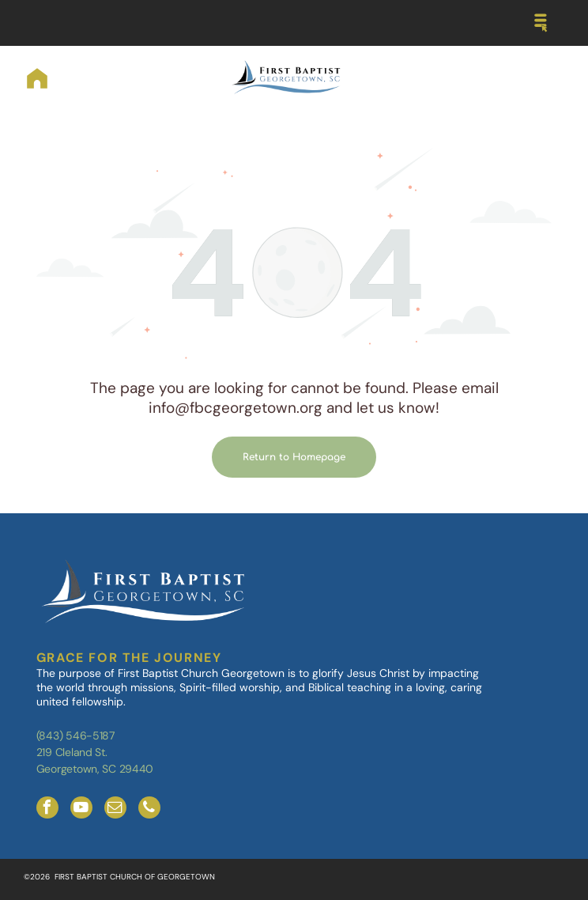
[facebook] (47, 809)
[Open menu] (541, 23)
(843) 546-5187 (75, 736)
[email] (115, 809)
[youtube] (81, 809)
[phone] (149, 809)
